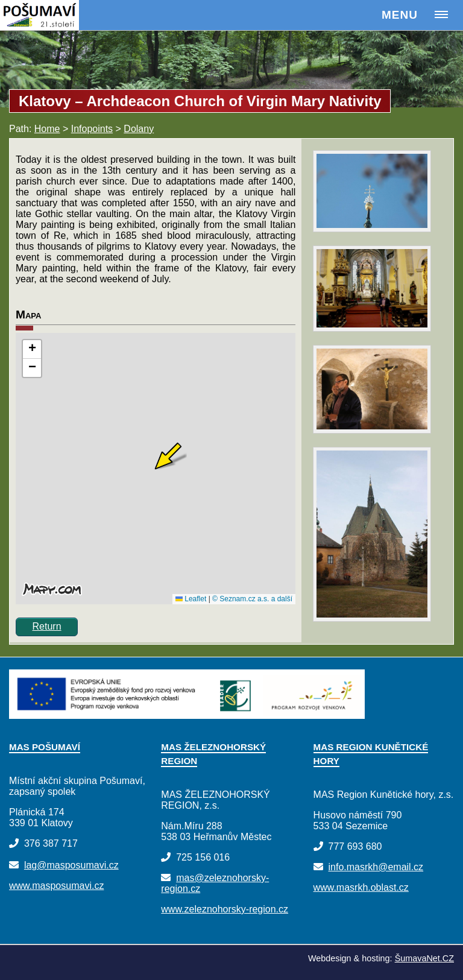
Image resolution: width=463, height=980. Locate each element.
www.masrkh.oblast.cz (361, 887)
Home (47, 129)
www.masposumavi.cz (56, 886)
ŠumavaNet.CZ (424, 958)
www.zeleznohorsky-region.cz (225, 909)
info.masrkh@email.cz (376, 867)
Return (47, 626)
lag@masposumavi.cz (71, 865)
